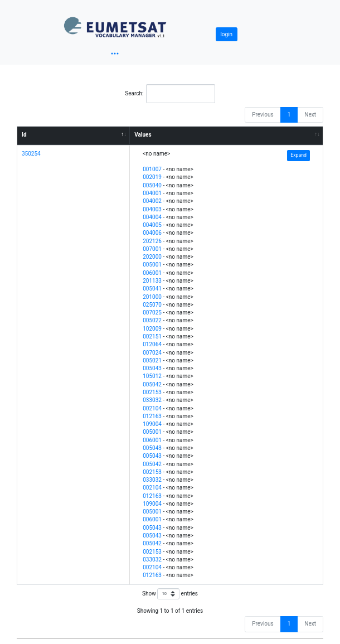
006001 (152, 273)
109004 (152, 424)
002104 (152, 408)
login (226, 34)
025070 (152, 305)
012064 (152, 344)
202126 (152, 241)
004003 (152, 209)
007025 (152, 313)
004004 (152, 217)
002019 (152, 177)
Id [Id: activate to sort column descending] (24, 135)
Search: (170, 94)
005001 (152, 265)
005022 (152, 320)
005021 (152, 360)
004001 (152, 193)
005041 (152, 289)
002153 (152, 392)
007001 (152, 249)
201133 (152, 281)
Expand (298, 155)
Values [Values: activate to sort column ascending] (143, 135)
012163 (152, 416)
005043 (152, 368)
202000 (152, 257)
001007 (152, 169)
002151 (152, 336)
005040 (152, 185)
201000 (152, 297)
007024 (152, 353)
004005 (152, 225)
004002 (152, 201)
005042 (152, 384)
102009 (152, 329)
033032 (152, 400)
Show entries (170, 594)
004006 (152, 233)
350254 (31, 154)
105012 (152, 376)
